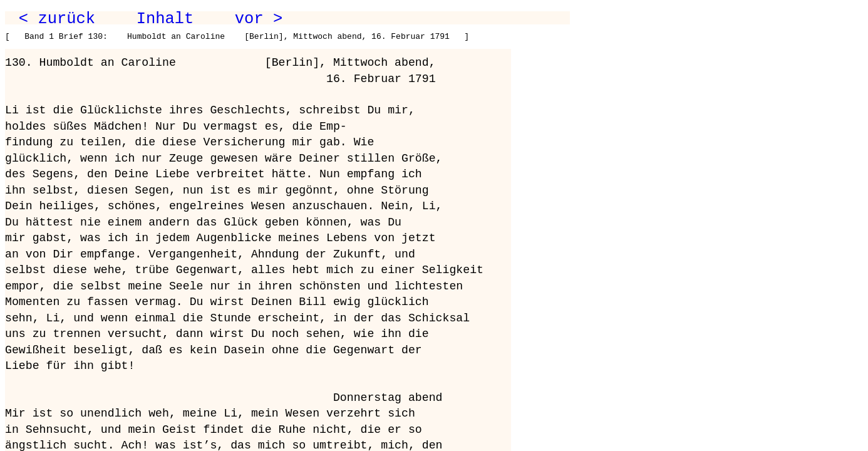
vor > (259, 19)
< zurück (57, 19)
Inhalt (165, 19)
